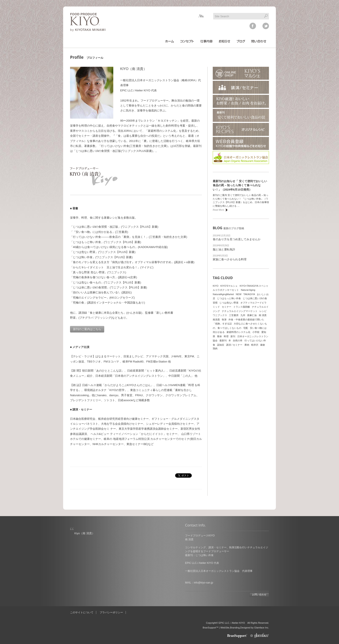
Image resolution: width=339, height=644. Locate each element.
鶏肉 (215, 348)
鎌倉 (263, 345)
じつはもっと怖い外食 (229, 298)
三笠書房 (234, 315)
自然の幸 (238, 340)
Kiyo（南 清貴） (85, 533)
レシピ (263, 311)
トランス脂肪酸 (242, 307)
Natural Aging (248, 290)
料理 (226, 336)
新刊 (233, 336)
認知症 (221, 345)
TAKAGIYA (249, 294)
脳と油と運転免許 (224, 249)
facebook (253, 26)
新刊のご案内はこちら (87, 329)
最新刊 (223, 340)
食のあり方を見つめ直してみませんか (237, 239)
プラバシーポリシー (111, 612)
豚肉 (247, 345)
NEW (239, 294)
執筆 (224, 320)
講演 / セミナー (234, 345)
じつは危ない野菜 (229, 303)
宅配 (246, 328)
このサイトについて (82, 612)
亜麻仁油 (252, 315)
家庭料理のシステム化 (238, 332)
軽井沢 (255, 345)
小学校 (256, 332)
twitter (266, 26)
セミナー (227, 307)
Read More (218, 210)
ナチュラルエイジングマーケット (240, 311)
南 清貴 (263, 315)
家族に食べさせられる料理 (230, 259)
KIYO (216, 286)
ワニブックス (220, 315)
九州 (243, 315)
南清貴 (216, 320)
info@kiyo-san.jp (203, 583)
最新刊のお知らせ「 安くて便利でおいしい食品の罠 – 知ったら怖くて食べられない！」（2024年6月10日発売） (240, 185)
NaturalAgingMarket (223, 294)
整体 (219, 336)
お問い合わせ (259, 595)
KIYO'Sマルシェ (229, 286)
